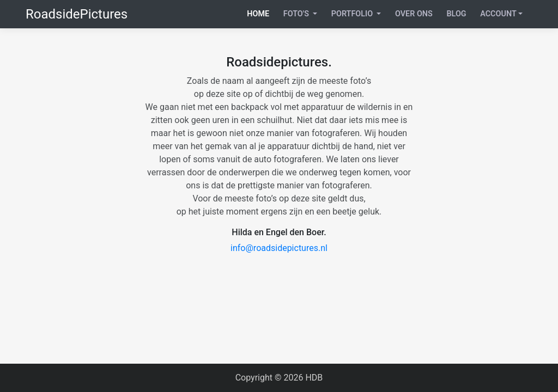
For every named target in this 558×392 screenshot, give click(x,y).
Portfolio (353, 14)
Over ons (414, 14)
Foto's (297, 14)
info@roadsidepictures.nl (279, 248)
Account (498, 14)
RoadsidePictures (77, 14)
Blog (456, 14)
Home (258, 14)
